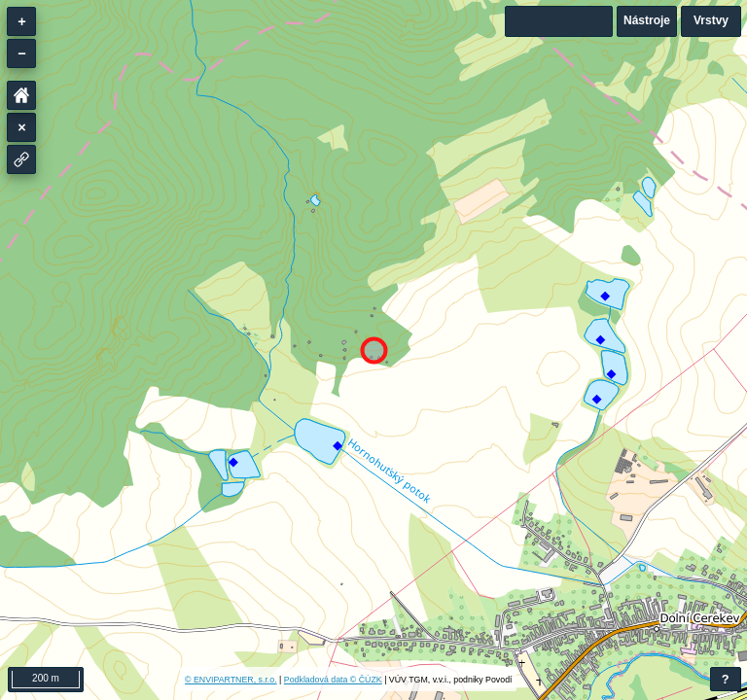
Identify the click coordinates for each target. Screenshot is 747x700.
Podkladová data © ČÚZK (333, 680)
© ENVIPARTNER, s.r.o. (231, 680)
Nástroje (647, 20)
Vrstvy (711, 20)
